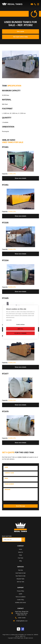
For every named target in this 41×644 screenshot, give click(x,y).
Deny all (20, 329)
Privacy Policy (20, 591)
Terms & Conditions (20, 597)
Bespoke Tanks (21, 579)
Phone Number (9, 484)
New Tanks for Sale (20, 576)
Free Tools (20, 558)
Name (6, 467)
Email (6, 478)
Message (7, 489)
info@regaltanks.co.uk (22, 621)
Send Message (20, 506)
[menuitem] (21, 550)
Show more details (20, 178)
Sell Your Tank (20, 582)
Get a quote (20, 31)
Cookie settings (20, 324)
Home (20, 549)
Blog (20, 561)
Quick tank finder (7, 536)
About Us (20, 552)
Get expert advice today (21, 37)
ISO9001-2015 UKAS (20, 603)
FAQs (20, 555)
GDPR (20, 594)
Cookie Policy (21, 600)
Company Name (9, 473)
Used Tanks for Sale (20, 573)
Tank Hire (20, 570)
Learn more (9, 320)
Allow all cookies (20, 333)
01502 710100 (22, 457)
